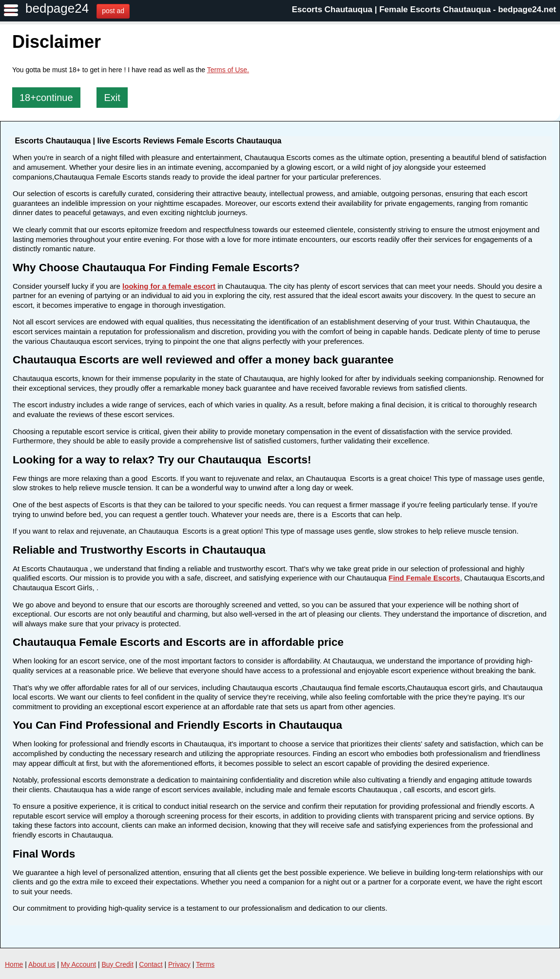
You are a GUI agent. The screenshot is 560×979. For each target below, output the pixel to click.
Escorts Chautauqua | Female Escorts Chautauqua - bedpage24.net (424, 10)
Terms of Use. (228, 70)
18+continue (46, 98)
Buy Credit (118, 964)
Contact (151, 964)
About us (42, 964)
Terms (205, 964)
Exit (112, 98)
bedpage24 (57, 8)
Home (14, 964)
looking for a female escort (169, 286)
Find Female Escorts (424, 578)
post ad (113, 11)
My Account (78, 964)
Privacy (179, 964)
